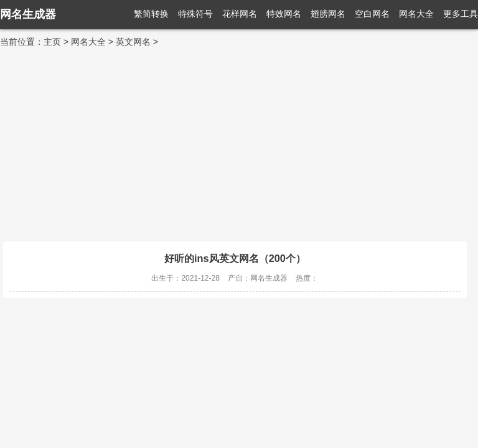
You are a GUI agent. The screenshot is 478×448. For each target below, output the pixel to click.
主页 (52, 42)
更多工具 (461, 14)
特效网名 (284, 14)
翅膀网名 (328, 14)
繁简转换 (151, 14)
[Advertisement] (239, 142)
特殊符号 (195, 14)
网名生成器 (28, 14)
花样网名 (240, 14)
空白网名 (372, 14)
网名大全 (416, 14)
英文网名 (133, 42)
